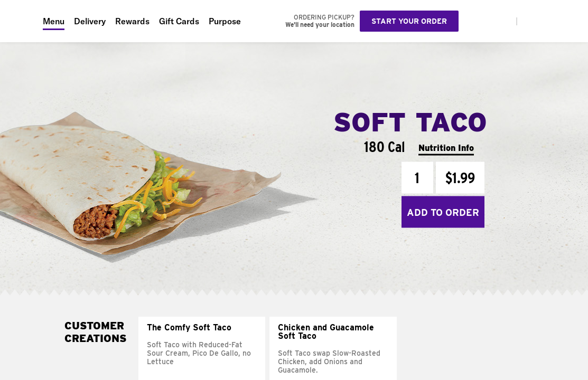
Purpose (225, 21)
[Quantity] (417, 178)
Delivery (90, 21)
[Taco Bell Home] (22, 21)
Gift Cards (179, 21)
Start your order (409, 21)
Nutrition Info (446, 148)
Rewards (132, 21)
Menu (54, 21)
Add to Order (443, 212)
